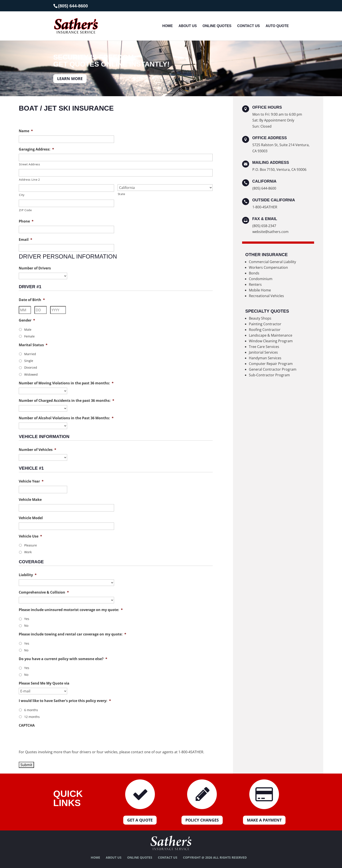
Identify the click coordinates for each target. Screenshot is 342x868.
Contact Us (248, 26)
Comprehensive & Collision (44, 592)
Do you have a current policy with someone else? (63, 659)
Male (28, 330)
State (121, 194)
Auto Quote (277, 26)
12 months (32, 717)
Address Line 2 (29, 180)
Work (28, 552)
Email (26, 240)
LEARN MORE (70, 79)
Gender (27, 320)
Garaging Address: (36, 149)
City (22, 195)
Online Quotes (217, 26)
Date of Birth (32, 300)
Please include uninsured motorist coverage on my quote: (71, 610)
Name (26, 131)
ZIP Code (25, 210)
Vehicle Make (30, 500)
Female (29, 336)
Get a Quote (140, 820)
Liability (28, 575)
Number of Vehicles (38, 450)
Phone (26, 221)
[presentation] (52, 738)
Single (29, 361)
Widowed (31, 374)
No (26, 626)
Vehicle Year (31, 481)
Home (168, 26)
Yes (27, 619)
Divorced (31, 367)
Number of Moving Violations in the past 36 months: (66, 383)
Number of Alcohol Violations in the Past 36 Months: (66, 418)
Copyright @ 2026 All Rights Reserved (215, 857)
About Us (188, 26)
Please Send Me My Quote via (44, 683)
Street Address (29, 164)
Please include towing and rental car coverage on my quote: (73, 634)
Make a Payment (264, 820)
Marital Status (33, 345)
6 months (31, 710)
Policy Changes (202, 820)
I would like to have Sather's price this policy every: (65, 701)
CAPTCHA (27, 725)
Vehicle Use (30, 536)
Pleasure (31, 545)
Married (30, 354)
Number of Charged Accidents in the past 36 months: (67, 401)
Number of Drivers (35, 268)
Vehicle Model (31, 518)
